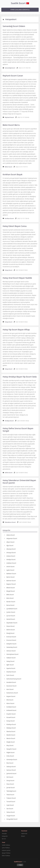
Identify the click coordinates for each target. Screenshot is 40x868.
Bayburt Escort (10, 584)
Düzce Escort (9, 626)
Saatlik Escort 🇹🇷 (20, 3)
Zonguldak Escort (11, 819)
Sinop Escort (9, 781)
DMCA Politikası (6, 856)
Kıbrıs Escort (9, 703)
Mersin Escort (10, 738)
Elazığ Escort (9, 633)
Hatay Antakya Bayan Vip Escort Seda (20, 377)
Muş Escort (9, 745)
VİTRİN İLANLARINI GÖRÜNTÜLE (20, 10)
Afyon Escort (9, 542)
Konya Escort (9, 721)
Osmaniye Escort (11, 759)
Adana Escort (10, 535)
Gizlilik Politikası (6, 845)
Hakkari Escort (10, 658)
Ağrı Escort (9, 545)
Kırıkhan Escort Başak (13, 174)
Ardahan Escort (10, 563)
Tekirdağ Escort (10, 791)
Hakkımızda (24, 834)
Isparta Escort (10, 668)
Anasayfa (4, 834)
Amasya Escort (10, 553)
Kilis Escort (9, 700)
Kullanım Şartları (6, 850)
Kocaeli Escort (10, 717)
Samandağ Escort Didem (14, 26)
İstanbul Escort (10, 672)
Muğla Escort (10, 742)
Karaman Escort (10, 686)
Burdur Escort (10, 602)
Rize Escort (9, 763)
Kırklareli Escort (10, 710)
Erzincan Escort (10, 637)
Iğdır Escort (9, 665)
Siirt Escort (9, 777)
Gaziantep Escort (11, 647)
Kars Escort (9, 689)
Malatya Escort (10, 728)
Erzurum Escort (10, 640)
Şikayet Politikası (6, 853)
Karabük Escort (10, 682)
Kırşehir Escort (10, 714)
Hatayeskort (11, 19)
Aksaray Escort (10, 549)
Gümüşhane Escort (11, 654)
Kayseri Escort (10, 696)
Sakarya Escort (10, 767)
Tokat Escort (9, 795)
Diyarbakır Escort (11, 623)
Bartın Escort (9, 577)
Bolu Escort (9, 598)
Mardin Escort (10, 735)
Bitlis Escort (9, 595)
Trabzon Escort (10, 798)
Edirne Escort (10, 630)
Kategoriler (5, 836)
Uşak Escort (9, 805)
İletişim (23, 836)
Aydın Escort (9, 570)
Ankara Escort (10, 556)
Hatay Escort (9, 661)
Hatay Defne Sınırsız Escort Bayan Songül (18, 430)
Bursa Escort (9, 605)
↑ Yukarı (20, 865)
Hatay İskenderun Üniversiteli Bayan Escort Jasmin (19, 482)
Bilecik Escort (10, 588)
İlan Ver (4, 839)
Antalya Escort (10, 559)
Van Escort (9, 809)
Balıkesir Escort (10, 574)
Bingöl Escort (10, 591)
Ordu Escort (9, 756)
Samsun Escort (10, 770)
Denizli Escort (10, 619)
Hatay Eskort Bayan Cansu (15, 226)
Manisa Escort (10, 731)
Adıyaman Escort (11, 538)
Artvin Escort (9, 567)
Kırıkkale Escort (10, 707)
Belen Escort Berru (11, 125)
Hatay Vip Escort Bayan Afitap (16, 330)
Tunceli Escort (10, 802)
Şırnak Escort (9, 788)
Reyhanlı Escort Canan (13, 76)
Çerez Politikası (6, 848)
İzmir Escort (9, 675)
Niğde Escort (9, 752)
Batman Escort (10, 581)
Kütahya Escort (10, 724)
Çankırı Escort (10, 612)
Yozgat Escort (10, 816)
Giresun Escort (10, 651)
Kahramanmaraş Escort (13, 679)
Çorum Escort (10, 616)
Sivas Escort (9, 784)
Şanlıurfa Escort (10, 773)
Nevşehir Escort (10, 749)
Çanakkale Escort (11, 609)
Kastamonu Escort (11, 693)
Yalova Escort (10, 812)
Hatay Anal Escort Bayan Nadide (17, 278)
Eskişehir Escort (10, 644)
